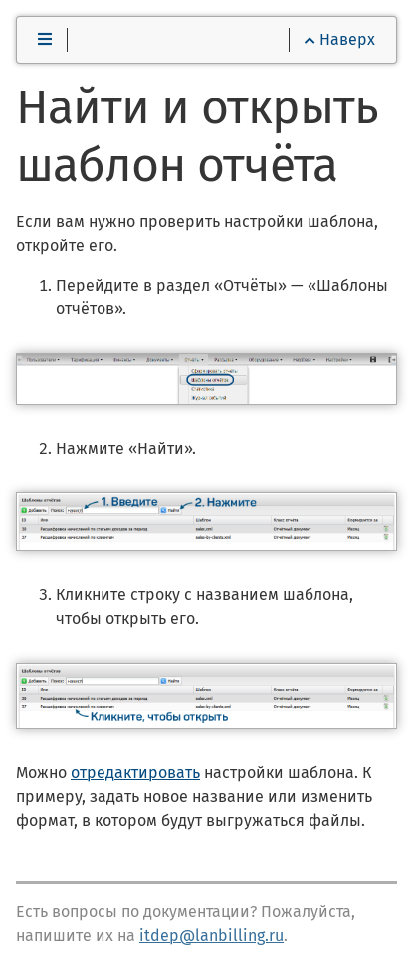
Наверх (340, 39)
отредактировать (135, 773)
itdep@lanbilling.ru (211, 936)
